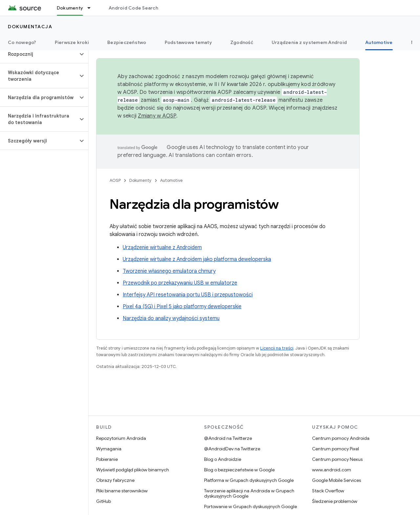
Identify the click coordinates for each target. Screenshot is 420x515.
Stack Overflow (328, 491)
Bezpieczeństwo (127, 42)
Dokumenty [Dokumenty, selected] (70, 8)
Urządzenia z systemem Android (309, 42)
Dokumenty (140, 180)
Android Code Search (133, 8)
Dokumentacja (30, 27)
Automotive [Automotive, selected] (379, 42)
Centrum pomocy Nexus (337, 459)
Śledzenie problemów (335, 501)
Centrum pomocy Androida (341, 438)
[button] (39, 54)
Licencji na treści (277, 348)
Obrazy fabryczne (115, 480)
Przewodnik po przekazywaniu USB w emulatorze (180, 283)
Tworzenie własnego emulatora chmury (169, 271)
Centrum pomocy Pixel (336, 449)
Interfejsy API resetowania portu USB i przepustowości (188, 295)
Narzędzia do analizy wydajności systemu (171, 318)
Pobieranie (107, 459)
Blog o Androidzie (223, 459)
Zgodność (242, 42)
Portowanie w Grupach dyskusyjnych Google (251, 506)
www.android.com (332, 470)
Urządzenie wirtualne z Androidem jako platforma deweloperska (197, 259)
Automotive (171, 180)
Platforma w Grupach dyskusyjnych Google (249, 480)
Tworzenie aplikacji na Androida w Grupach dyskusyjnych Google (249, 493)
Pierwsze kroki (72, 42)
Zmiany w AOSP (157, 116)
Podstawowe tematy (188, 42)
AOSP (115, 180)
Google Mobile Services (336, 480)
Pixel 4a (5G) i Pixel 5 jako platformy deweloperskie (182, 307)
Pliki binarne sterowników (122, 491)
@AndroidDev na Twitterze (232, 449)
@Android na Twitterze (228, 438)
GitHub (104, 501)
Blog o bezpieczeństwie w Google (239, 470)
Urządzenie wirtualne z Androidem (162, 247)
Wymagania (109, 449)
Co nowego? (22, 42)
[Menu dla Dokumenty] (92, 8)
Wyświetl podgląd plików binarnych (133, 470)
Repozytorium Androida (121, 438)
